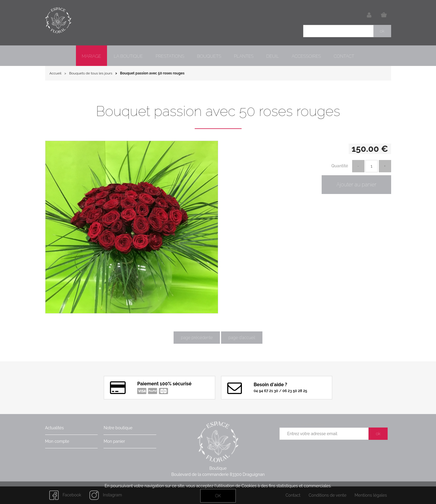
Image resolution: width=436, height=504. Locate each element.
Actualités (55, 428)
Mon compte (57, 441)
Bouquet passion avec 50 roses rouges (218, 111)
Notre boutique (118, 428)
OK (218, 496)
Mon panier (114, 441)
